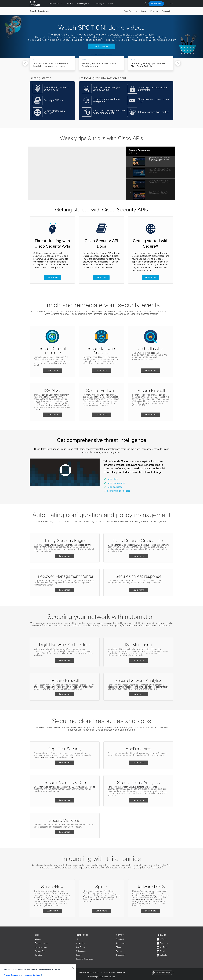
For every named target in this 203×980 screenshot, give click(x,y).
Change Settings (33, 975)
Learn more (151, 278)
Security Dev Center (39, 11)
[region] (38, 972)
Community (167, 11)
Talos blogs (113, 479)
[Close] (73, 968)
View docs (101, 278)
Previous (25, 64)
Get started (52, 278)
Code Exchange (131, 11)
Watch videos (101, 46)
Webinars (154, 11)
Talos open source (116, 483)
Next (178, 64)
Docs (144, 11)
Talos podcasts (115, 487)
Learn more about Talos (119, 491)
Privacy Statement (12, 975)
